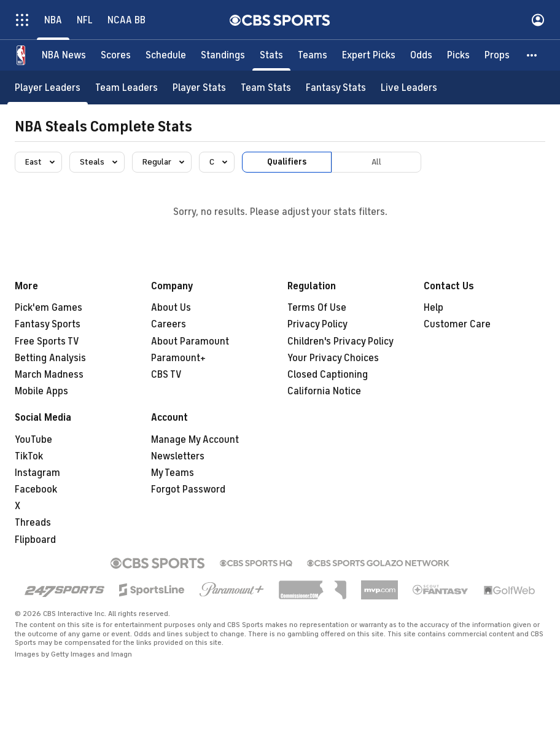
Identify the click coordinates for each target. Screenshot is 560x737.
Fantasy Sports (48, 324)
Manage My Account (195, 440)
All (376, 162)
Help (434, 308)
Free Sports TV (47, 341)
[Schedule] (166, 55)
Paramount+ (178, 358)
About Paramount (190, 341)
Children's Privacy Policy (340, 341)
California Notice (324, 391)
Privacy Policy (317, 324)
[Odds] (421, 55)
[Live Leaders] (409, 88)
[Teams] (313, 55)
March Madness (49, 375)
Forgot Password (188, 489)
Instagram (37, 473)
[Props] (497, 55)
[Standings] (223, 55)
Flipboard (35, 540)
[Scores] (116, 55)
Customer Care (457, 324)
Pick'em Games (49, 308)
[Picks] (458, 55)
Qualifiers (287, 162)
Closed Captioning (328, 375)
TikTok (29, 456)
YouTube (33, 440)
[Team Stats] (266, 88)
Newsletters (178, 456)
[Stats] (271, 55)
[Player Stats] (199, 88)
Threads (33, 523)
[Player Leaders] (48, 88)
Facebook (36, 489)
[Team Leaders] (126, 88)
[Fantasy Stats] (336, 88)
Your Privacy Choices (333, 358)
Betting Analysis (50, 358)
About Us (171, 308)
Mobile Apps (41, 391)
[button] (532, 55)
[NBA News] (64, 55)
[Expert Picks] (369, 55)
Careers (169, 324)
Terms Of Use (317, 308)
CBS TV (166, 375)
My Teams (173, 473)
